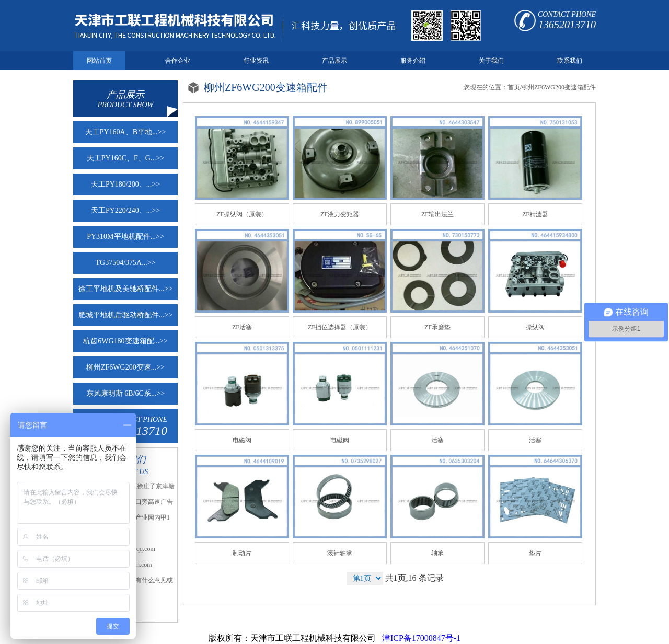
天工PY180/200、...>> (125, 184)
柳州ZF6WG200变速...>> (125, 367)
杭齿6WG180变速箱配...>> (125, 341)
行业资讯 (256, 61)
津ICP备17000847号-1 (420, 638)
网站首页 (99, 61)
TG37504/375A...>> (126, 263)
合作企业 (178, 61)
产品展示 (334, 61)
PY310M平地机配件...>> (125, 237)
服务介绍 (413, 61)
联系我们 (570, 61)
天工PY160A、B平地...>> (126, 132)
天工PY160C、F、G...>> (125, 158)
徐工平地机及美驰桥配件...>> (125, 289)
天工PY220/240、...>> (125, 210)
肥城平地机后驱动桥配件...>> (125, 315)
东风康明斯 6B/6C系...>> (125, 393)
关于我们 (491, 61)
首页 (514, 87)
